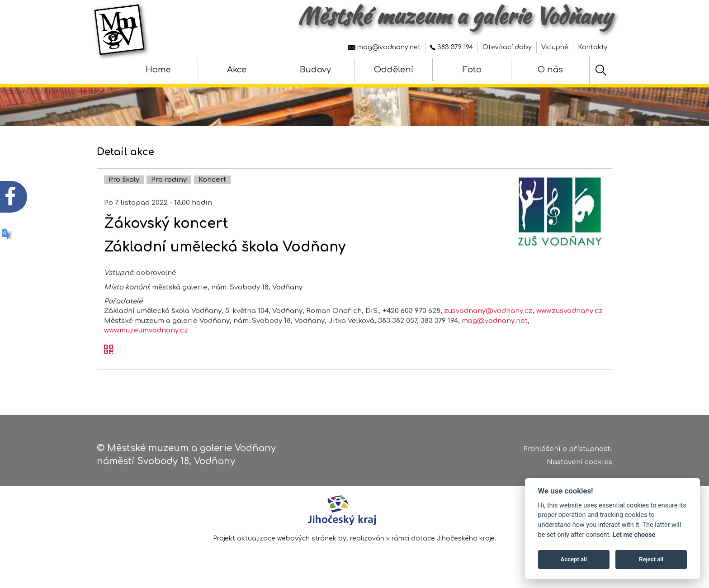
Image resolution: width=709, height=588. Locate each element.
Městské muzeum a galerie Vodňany (455, 16)
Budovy (315, 70)
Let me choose (634, 535)
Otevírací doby (507, 47)
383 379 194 (451, 47)
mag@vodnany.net (384, 47)
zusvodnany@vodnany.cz (488, 328)
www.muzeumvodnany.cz (146, 347)
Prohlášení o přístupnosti (568, 453)
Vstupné (555, 47)
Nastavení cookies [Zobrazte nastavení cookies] (579, 466)
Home (158, 70)
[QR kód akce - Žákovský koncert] (109, 366)
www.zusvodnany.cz (570, 328)
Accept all (574, 559)
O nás (550, 70)
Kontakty (593, 47)
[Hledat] (601, 70)
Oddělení (394, 70)
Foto (472, 70)
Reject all (651, 559)
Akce (237, 70)
